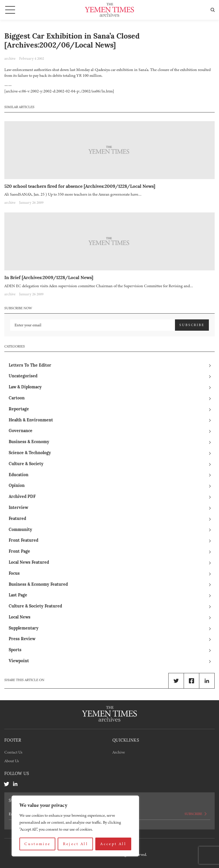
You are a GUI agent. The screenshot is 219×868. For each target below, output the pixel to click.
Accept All (113, 844)
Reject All (76, 844)
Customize (37, 844)
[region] (75, 826)
